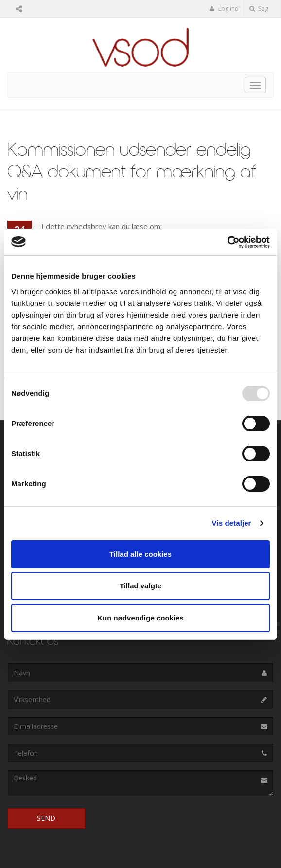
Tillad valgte (140, 586)
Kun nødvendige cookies (140, 618)
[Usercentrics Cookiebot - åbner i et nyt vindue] (227, 242)
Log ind (224, 9)
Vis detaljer (232, 523)
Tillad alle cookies (140, 554)
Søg (259, 9)
